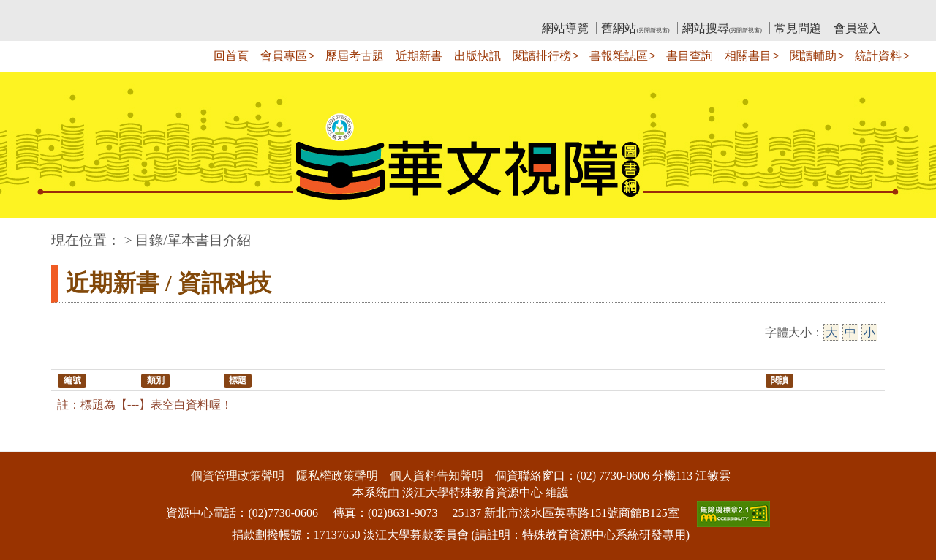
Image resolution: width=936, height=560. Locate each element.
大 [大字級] (831, 332)
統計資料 (878, 56)
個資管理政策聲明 (238, 476)
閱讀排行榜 (542, 56)
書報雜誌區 (619, 56)
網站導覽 (565, 28)
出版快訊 (478, 56)
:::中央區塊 (28, 233)
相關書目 (748, 56)
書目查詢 (690, 56)
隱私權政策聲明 (337, 476)
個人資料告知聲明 (437, 476)
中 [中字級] (850, 332)
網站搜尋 (722, 28)
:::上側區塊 (79, 11)
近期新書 (419, 56)
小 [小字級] (869, 332)
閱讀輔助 (813, 56)
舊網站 (635, 28)
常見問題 (798, 28)
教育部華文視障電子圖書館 (181, 11)
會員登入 (857, 28)
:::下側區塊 (28, 442)
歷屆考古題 (355, 56)
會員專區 (284, 56)
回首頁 (231, 56)
